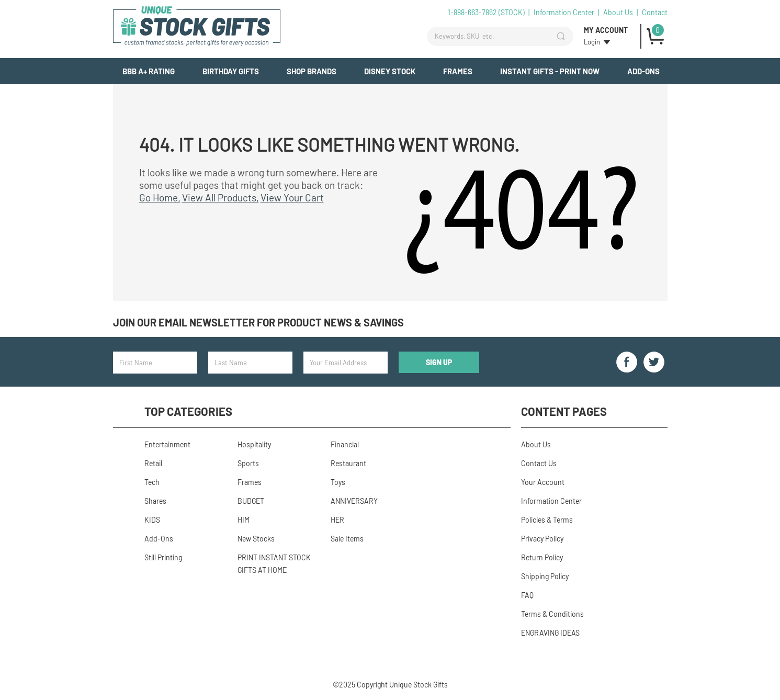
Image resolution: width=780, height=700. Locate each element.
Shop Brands (312, 71)
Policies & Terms (547, 520)
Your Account (543, 482)
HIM (244, 520)
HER (337, 520)
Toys (338, 482)
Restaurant (348, 463)
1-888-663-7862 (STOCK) (486, 12)
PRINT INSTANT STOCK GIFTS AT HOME (274, 564)
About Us (618, 12)
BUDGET (251, 501)
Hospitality (254, 444)
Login (592, 42)
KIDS (152, 520)
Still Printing (163, 557)
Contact (655, 12)
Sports (248, 463)
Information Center (564, 12)
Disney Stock (390, 71)
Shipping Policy (545, 576)
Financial (345, 444)
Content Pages (564, 411)
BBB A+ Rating (149, 71)
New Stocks (256, 539)
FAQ (527, 595)
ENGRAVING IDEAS (550, 633)
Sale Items (347, 539)
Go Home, (160, 197)
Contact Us (539, 463)
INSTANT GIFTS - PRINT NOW (550, 71)
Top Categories (188, 411)
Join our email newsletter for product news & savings (258, 322)
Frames (458, 71)
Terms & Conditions (552, 614)
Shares (155, 501)
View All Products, (221, 197)
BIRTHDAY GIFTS (231, 71)
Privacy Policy (542, 539)
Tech (152, 482)
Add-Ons (643, 71)
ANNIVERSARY (354, 501)
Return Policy (542, 557)
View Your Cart (292, 197)
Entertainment (167, 444)
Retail (153, 463)
